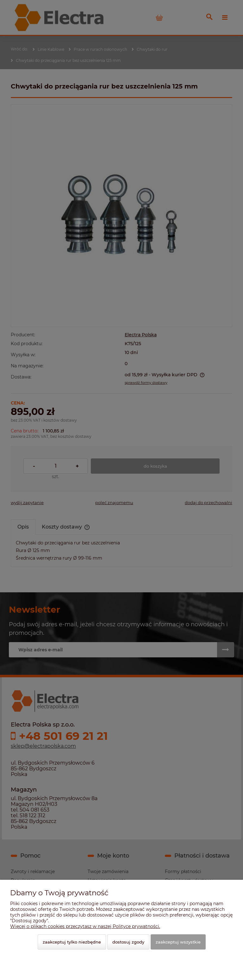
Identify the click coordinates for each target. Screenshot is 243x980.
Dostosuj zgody (128, 942)
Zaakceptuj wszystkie (178, 942)
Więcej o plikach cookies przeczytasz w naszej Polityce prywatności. (85, 926)
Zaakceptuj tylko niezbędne (72, 942)
